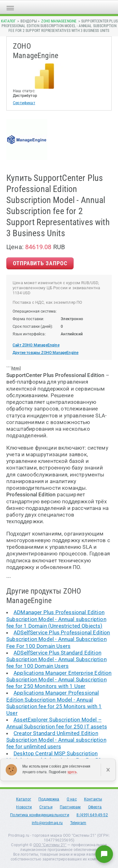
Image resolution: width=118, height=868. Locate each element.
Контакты (93, 799)
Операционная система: (35, 311)
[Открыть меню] (10, 7)
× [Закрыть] (108, 770)
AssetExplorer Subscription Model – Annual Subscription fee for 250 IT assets (57, 723)
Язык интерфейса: (29, 334)
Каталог (8, 21)
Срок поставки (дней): (33, 326)
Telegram (78, 823)
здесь (72, 772)
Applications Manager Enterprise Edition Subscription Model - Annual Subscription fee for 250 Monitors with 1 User (59, 680)
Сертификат (24, 103)
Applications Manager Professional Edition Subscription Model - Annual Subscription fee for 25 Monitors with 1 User (54, 703)
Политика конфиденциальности (40, 815)
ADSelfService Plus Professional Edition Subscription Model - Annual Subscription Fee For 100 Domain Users (58, 639)
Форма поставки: (28, 319)
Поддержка (49, 799)
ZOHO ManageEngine (59, 21)
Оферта (95, 807)
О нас (72, 799)
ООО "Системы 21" (50, 845)
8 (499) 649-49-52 (92, 815)
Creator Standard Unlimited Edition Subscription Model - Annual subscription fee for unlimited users (56, 740)
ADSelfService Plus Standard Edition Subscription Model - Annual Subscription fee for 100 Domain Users (56, 659)
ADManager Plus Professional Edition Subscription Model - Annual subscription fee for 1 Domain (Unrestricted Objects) (56, 619)
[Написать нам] (104, 854)
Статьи (46, 807)
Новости (24, 807)
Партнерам (70, 807)
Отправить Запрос (40, 263)
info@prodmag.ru (47, 823)
